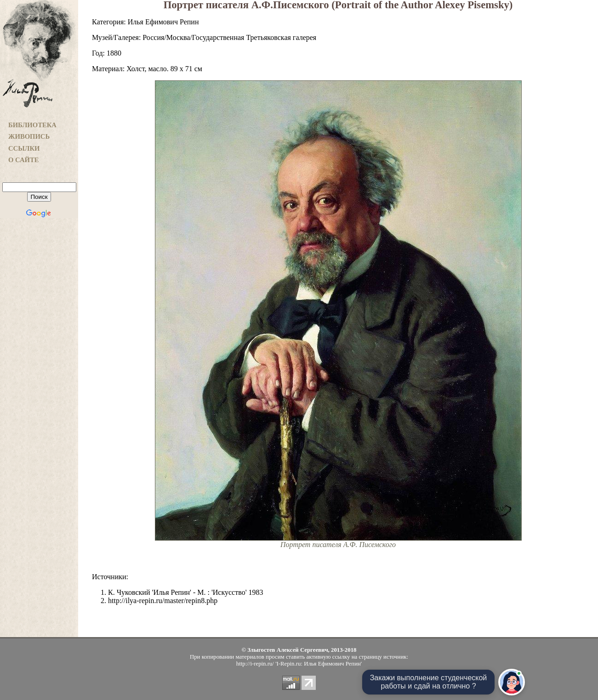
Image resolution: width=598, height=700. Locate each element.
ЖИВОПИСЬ (29, 136)
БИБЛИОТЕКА (32, 125)
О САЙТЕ (23, 160)
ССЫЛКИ (24, 148)
